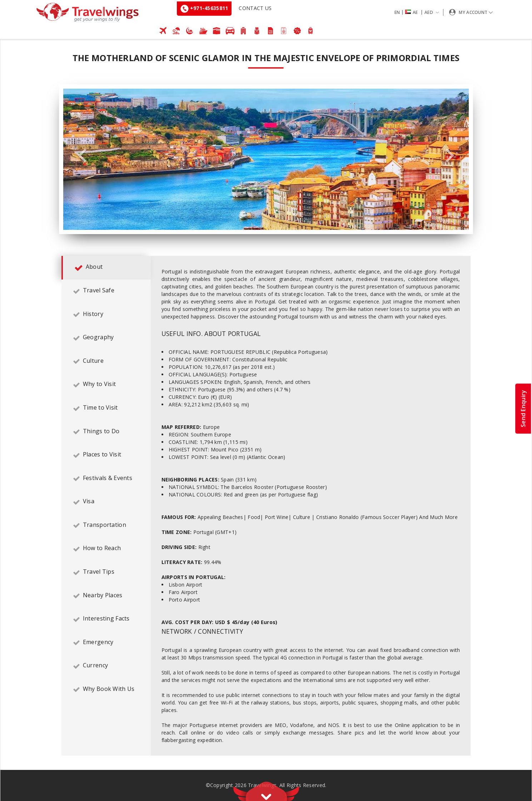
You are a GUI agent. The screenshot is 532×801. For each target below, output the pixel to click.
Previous (82, 156)
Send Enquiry (523, 408)
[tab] (106, 268)
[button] (418, 12)
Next (450, 156)
